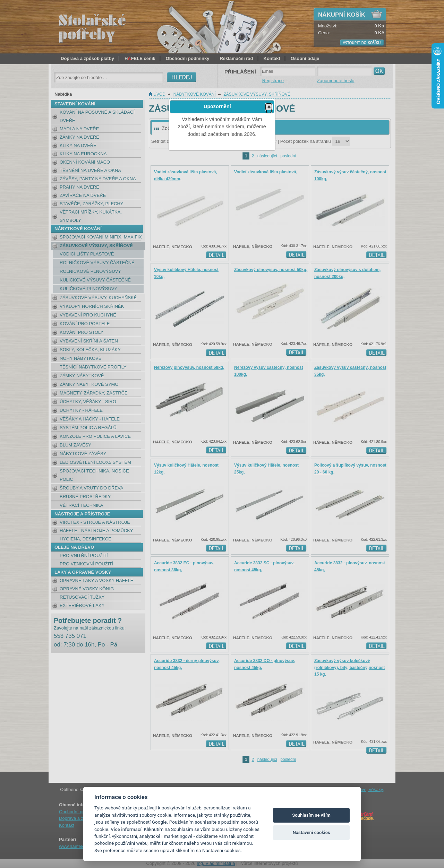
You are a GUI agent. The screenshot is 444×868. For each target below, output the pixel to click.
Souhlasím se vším (311, 815)
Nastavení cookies (311, 832)
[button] (269, 107)
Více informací (126, 829)
